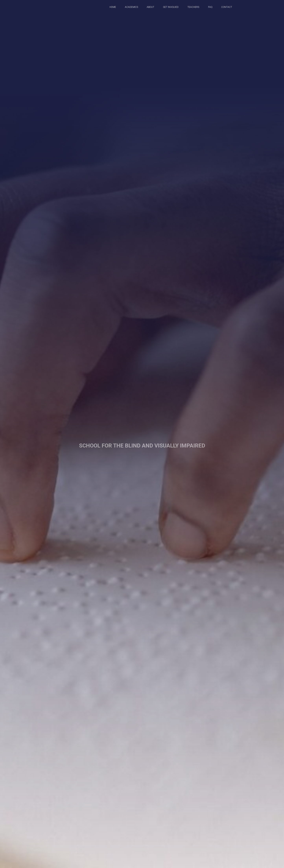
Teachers (193, 7)
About (150, 7)
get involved (171, 7)
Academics (131, 7)
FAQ (210, 7)
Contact (227, 7)
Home (113, 7)
